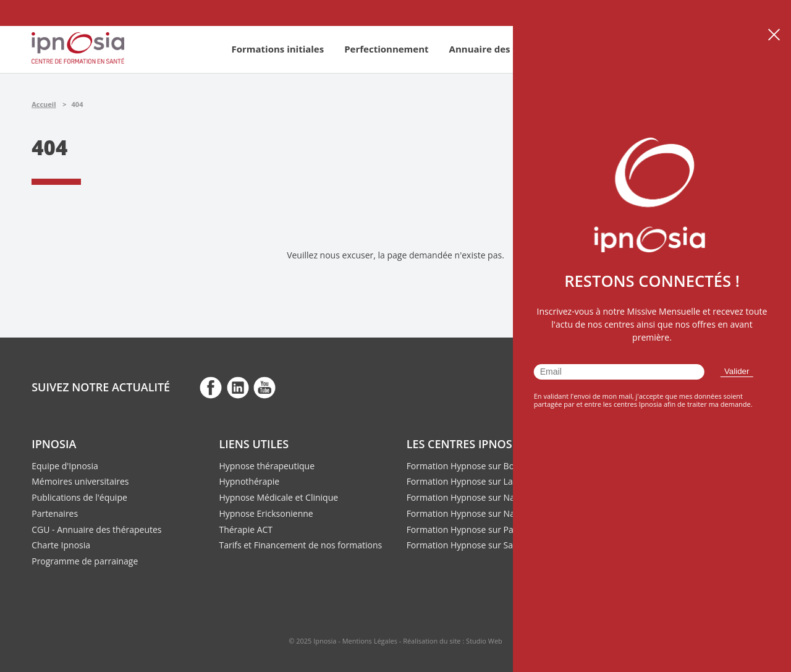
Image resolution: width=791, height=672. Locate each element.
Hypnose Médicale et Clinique (278, 497)
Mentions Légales (370, 641)
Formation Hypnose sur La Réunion (478, 481)
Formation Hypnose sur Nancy (468, 497)
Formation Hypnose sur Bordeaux (475, 466)
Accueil (44, 104)
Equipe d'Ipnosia (65, 466)
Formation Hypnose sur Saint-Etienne (482, 545)
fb (211, 387)
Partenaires (55, 513)
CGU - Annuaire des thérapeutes (96, 530)
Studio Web (484, 641)
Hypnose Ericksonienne (266, 513)
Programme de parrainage (85, 561)
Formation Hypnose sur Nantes (469, 513)
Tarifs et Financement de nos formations (300, 545)
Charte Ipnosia (61, 545)
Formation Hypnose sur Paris (465, 530)
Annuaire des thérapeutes (510, 49)
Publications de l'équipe (79, 497)
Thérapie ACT (246, 530)
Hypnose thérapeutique (267, 466)
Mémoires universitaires (80, 481)
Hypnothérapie (249, 481)
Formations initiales (277, 49)
